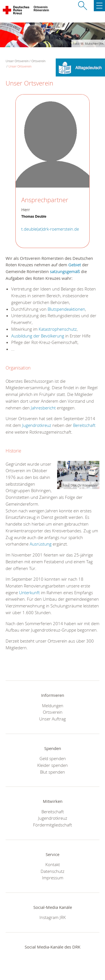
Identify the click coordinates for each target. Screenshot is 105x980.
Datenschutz (53, 871)
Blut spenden (53, 772)
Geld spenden (53, 758)
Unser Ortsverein (20, 66)
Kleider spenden (53, 765)
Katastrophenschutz (58, 329)
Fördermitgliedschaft (53, 825)
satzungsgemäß (65, 271)
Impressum (53, 878)
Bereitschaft (84, 425)
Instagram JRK (53, 917)
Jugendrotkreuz (37, 425)
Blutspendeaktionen (66, 309)
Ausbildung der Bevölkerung (38, 336)
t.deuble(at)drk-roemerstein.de (50, 229)
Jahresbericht (44, 408)
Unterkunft (30, 592)
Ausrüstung (41, 544)
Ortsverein (38, 61)
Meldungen (53, 706)
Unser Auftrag (53, 719)
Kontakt (53, 864)
